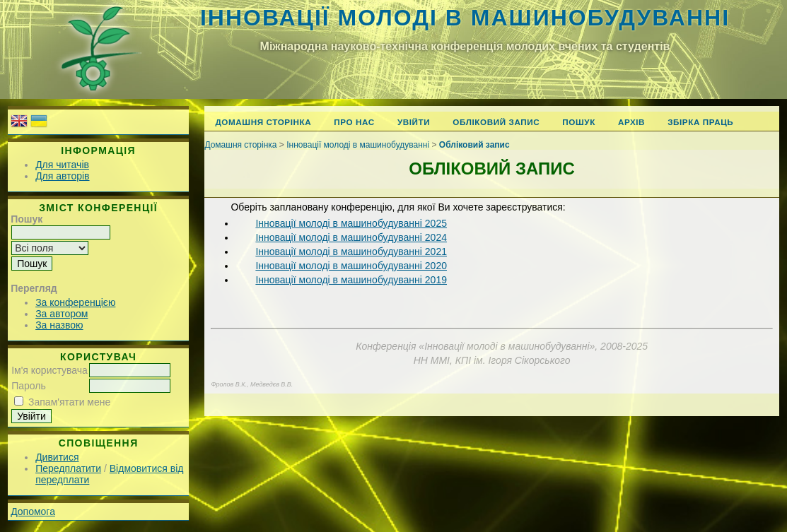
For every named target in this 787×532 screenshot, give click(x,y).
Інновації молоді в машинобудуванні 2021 (351, 252)
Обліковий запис (496, 122)
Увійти (414, 122)
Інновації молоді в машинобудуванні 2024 (351, 237)
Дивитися (57, 457)
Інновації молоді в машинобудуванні (465, 18)
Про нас (354, 122)
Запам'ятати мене (69, 402)
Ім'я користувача (49, 370)
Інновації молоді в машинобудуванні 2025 (351, 223)
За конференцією (75, 302)
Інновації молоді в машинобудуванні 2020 (351, 266)
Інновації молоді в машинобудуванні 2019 (351, 280)
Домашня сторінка (263, 122)
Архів (631, 122)
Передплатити (68, 468)
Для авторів (62, 176)
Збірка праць (700, 122)
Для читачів (62, 165)
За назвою (59, 325)
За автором (62, 314)
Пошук (579, 122)
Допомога (33, 512)
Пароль (29, 386)
